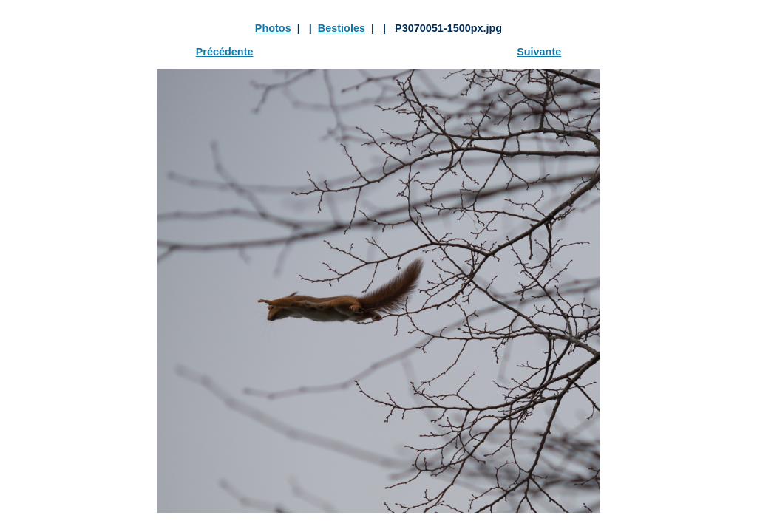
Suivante (539, 52)
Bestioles (342, 28)
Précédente (225, 52)
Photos (273, 28)
